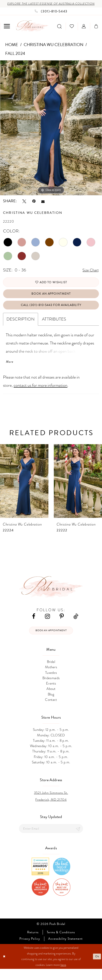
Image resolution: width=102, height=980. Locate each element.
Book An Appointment (51, 301)
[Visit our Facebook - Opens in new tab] (34, 626)
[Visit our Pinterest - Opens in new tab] (62, 626)
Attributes (54, 328)
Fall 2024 (15, 58)
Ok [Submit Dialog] (97, 967)
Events (51, 694)
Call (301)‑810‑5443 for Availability (51, 313)
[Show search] (59, 31)
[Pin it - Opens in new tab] (34, 206)
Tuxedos (51, 683)
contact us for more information (40, 395)
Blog (51, 704)
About (51, 699)
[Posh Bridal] (32, 31)
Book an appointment (51, 640)
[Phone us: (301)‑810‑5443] (51, 16)
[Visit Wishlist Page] (72, 31)
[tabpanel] (51, 133)
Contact (51, 710)
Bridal (51, 672)
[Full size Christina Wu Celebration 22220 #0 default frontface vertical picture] (51, 133)
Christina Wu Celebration (53, 50)
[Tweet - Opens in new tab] (24, 206)
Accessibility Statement (65, 950)
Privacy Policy (30, 950)
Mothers (51, 677)
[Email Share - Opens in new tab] (43, 206)
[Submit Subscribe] (77, 839)
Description (21, 328)
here (63, 976)
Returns (33, 944)
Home (12, 50)
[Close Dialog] (5, 968)
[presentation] (24, 491)
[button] (7, 31)
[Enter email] (51, 839)
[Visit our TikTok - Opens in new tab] (76, 626)
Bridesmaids (51, 688)
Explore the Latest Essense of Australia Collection (51, 6)
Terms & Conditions (61, 944)
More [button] (10, 371)
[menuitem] (7, 31)
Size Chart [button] (90, 275)
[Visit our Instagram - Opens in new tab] (47, 626)
